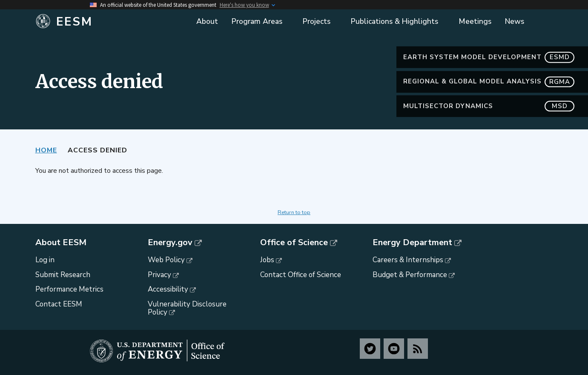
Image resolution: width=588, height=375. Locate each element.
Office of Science (294, 243)
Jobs (267, 260)
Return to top (294, 212)
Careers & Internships (408, 260)
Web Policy (166, 260)
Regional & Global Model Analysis (489, 82)
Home (46, 150)
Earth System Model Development (489, 57)
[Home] (99, 22)
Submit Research (63, 275)
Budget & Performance (410, 275)
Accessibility (168, 289)
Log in (45, 260)
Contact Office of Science (301, 275)
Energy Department (412, 243)
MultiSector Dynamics (489, 106)
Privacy (159, 275)
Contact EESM (59, 304)
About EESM (61, 243)
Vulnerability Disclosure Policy (187, 308)
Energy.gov (170, 243)
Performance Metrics (69, 289)
